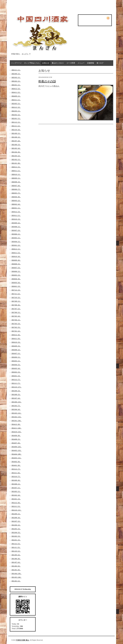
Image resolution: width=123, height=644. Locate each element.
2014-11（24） (16, 428)
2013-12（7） (16, 469)
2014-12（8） (16, 424)
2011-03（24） (16, 577)
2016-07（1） (16, 353)
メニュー (81, 63)
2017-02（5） (16, 327)
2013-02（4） (16, 495)
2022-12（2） (16, 107)
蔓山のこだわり (58, 63)
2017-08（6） (16, 305)
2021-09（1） (16, 133)
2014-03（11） (16, 458)
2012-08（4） (16, 517)
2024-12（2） (16, 89)
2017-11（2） (16, 294)
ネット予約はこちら (32, 63)
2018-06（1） (16, 271)
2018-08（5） (16, 264)
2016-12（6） (16, 335)
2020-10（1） (16, 174)
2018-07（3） (16, 268)
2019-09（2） (16, 223)
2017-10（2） (16, 297)
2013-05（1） (16, 491)
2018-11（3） (16, 253)
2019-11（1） (16, 215)
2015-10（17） (17, 387)
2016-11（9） (16, 338)
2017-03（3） (16, 324)
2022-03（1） (16, 111)
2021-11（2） (16, 126)
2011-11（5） (16, 547)
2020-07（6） (16, 185)
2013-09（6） (16, 480)
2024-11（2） (16, 92)
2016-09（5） (16, 346)
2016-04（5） (16, 365)
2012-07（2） (16, 521)
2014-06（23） (17, 447)
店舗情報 (91, 63)
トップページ (16, 63)
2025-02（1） (16, 81)
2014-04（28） (17, 454)
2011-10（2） (16, 551)
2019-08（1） (16, 227)
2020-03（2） (16, 200)
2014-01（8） (16, 465)
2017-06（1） (16, 312)
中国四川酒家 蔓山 (22, 640)
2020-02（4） (16, 204)
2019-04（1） (16, 241)
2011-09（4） (16, 555)
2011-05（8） (16, 570)
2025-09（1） (16, 74)
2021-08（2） (16, 137)
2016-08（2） (16, 350)
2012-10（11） (16, 510)
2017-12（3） (16, 290)
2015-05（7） (16, 406)
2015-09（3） (16, 391)
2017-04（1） (16, 320)
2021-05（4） (16, 148)
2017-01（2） (16, 331)
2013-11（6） (16, 473)
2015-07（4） (16, 398)
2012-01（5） (16, 540)
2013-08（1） (16, 484)
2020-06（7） (16, 189)
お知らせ (46, 63)
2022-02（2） (16, 115)
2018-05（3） (16, 275)
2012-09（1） (16, 514)
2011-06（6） (16, 566)
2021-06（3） (16, 144)
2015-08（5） (16, 394)
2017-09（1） (16, 301)
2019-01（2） (16, 245)
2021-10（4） (16, 130)
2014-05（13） (17, 450)
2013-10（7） (16, 476)
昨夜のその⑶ (47, 81)
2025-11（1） (16, 70)
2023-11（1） (16, 100)
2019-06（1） (16, 234)
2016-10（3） (16, 342)
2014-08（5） (16, 439)
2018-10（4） (16, 256)
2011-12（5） (16, 544)
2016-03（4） (16, 368)
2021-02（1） (16, 159)
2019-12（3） (16, 212)
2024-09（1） (16, 96)
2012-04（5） (16, 532)
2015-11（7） (16, 383)
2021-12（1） (16, 122)
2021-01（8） (16, 163)
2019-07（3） (16, 230)
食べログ (100, 63)
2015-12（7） (16, 379)
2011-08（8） (16, 558)
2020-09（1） (16, 178)
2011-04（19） (16, 573)
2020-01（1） (16, 208)
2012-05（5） (16, 529)
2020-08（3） (16, 182)
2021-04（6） (16, 152)
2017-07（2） (16, 309)
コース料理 (71, 63)
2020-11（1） (16, 171)
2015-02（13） (17, 417)
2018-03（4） (16, 282)
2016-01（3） (16, 376)
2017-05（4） (16, 316)
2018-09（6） (16, 260)
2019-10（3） (16, 219)
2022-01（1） (16, 118)
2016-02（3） (16, 372)
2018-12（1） (16, 249)
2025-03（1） (16, 77)
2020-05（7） (16, 193)
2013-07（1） (16, 488)
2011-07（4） (16, 562)
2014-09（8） (16, 435)
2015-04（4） (16, 409)
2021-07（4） (16, 141)
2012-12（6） (16, 503)
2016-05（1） (16, 361)
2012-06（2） (16, 525)
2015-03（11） (16, 413)
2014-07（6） (16, 443)
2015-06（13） (17, 402)
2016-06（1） (16, 357)
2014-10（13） (17, 432)
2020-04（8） (16, 197)
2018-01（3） (16, 286)
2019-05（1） (16, 238)
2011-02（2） (16, 581)
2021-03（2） (16, 156)
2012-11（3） (16, 506)
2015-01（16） (17, 420)
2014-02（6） (16, 462)
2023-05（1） (16, 103)
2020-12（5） (16, 167)
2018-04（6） (16, 279)
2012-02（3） (16, 536)
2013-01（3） (16, 499)
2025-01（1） (16, 85)
